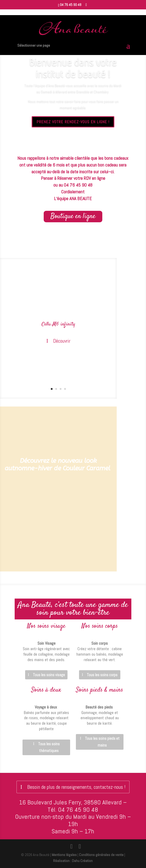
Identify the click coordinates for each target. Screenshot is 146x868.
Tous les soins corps (102, 675)
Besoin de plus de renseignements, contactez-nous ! (76, 787)
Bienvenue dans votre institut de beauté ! (73, 69)
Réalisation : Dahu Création (73, 861)
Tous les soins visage (49, 675)
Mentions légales (64, 855)
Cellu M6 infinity (58, 325)
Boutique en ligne (73, 216)
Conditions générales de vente (101, 855)
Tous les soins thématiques (49, 747)
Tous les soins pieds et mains (102, 742)
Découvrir (62, 341)
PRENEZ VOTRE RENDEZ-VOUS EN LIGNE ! (73, 122)
